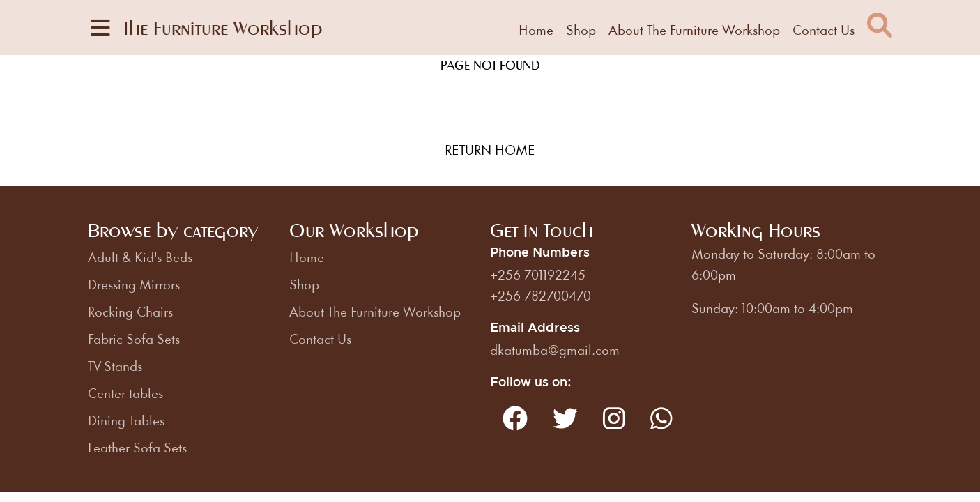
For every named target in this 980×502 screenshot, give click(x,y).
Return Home (490, 149)
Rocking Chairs (130, 311)
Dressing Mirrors (134, 284)
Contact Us (824, 29)
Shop (581, 29)
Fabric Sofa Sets (134, 338)
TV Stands (115, 365)
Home (536, 29)
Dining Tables (126, 420)
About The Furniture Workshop (694, 29)
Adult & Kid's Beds (140, 257)
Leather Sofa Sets (137, 447)
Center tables (125, 393)
